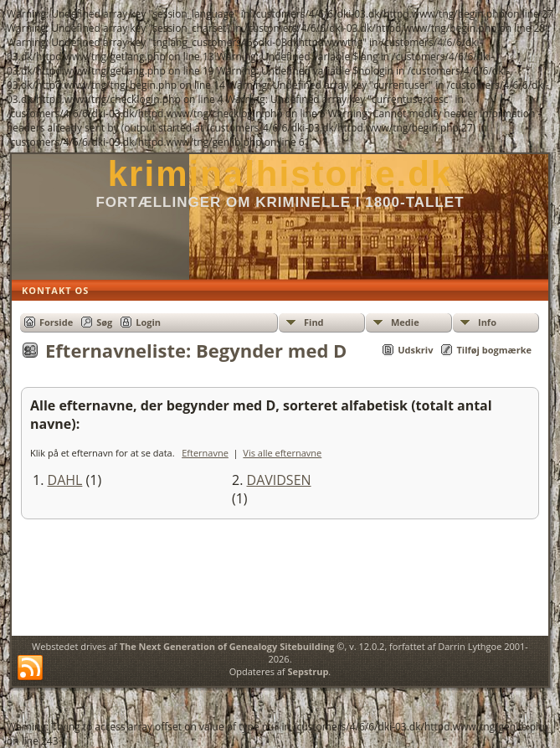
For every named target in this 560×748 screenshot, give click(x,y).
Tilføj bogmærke (494, 350)
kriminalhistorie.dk (280, 174)
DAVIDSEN (279, 480)
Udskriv (415, 350)
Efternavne (205, 453)
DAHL (65, 480)
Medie (405, 322)
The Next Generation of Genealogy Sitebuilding (227, 646)
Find (314, 322)
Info (487, 322)
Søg (104, 322)
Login (148, 322)
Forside (56, 322)
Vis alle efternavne (282, 453)
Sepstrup (308, 671)
